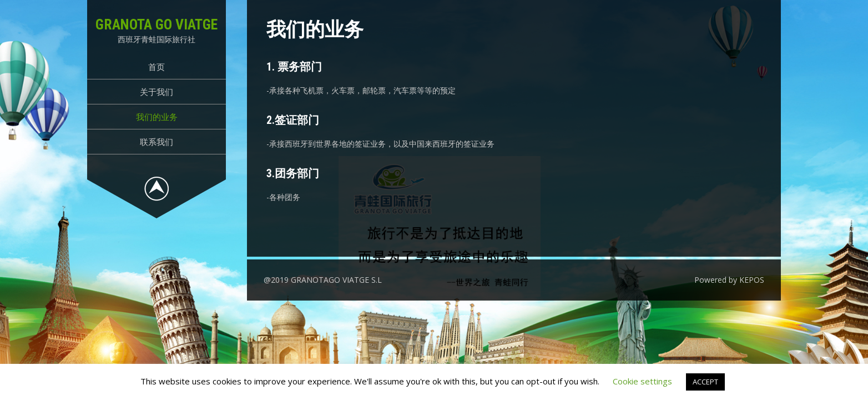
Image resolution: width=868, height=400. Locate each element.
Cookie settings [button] (642, 381)
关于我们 (157, 92)
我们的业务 (157, 117)
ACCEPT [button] (705, 382)
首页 (157, 67)
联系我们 (157, 142)
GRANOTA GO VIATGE (157, 24)
